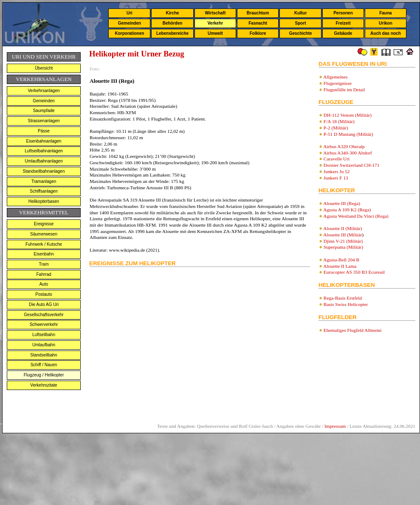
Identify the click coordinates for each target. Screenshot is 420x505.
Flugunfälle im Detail (344, 90)
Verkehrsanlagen (44, 91)
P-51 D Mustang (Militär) (348, 134)
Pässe (44, 131)
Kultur (300, 13)
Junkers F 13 (336, 178)
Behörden (173, 23)
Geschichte (301, 33)
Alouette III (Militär (342, 235)
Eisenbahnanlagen (44, 141)
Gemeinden (130, 23)
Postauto (44, 294)
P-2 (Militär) (336, 128)
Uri (130, 13)
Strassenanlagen (44, 121)
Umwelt (215, 33)
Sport (301, 23)
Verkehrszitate (44, 385)
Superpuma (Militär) (343, 247)
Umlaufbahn (44, 345)
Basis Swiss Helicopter (346, 304)
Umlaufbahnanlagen (44, 161)
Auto (44, 284)
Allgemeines (335, 77)
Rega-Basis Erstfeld (343, 298)
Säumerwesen (44, 234)
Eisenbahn (44, 254)
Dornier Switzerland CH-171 (352, 165)
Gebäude (343, 33)
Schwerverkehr (44, 324)
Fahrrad (44, 274)
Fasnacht (258, 23)
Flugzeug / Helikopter (44, 375)
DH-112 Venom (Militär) (348, 115)
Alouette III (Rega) (342, 203)
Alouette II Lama (340, 266)
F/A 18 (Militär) (339, 121)
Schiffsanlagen (44, 191)
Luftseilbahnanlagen (44, 151)
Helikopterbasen (44, 201)
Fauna (385, 13)
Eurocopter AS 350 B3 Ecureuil (354, 272)
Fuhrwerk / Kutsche (44, 244)
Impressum (335, 426)
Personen (343, 13)
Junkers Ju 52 (337, 171)
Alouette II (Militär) (342, 228)
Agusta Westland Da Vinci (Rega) (356, 216)
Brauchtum (258, 13)
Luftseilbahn (44, 335)
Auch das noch (386, 33)
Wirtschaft (215, 13)
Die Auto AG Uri (44, 304)
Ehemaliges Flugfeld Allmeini (353, 330)
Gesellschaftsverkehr (44, 315)
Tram (44, 264)
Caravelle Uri (337, 159)
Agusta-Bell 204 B (341, 260)
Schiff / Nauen (44, 365)
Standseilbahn (44, 355)
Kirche (172, 13)
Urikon (386, 23)
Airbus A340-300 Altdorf (348, 153)
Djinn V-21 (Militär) (343, 241)
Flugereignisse (338, 83)
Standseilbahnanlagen (44, 171)
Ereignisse (44, 224)
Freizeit (343, 23)
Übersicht (44, 68)
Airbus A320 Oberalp (344, 146)
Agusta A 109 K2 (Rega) (347, 210)
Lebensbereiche (172, 33)
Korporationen (129, 33)
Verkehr (215, 23)
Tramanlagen (44, 181)
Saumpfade (44, 111)
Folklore (258, 33)
